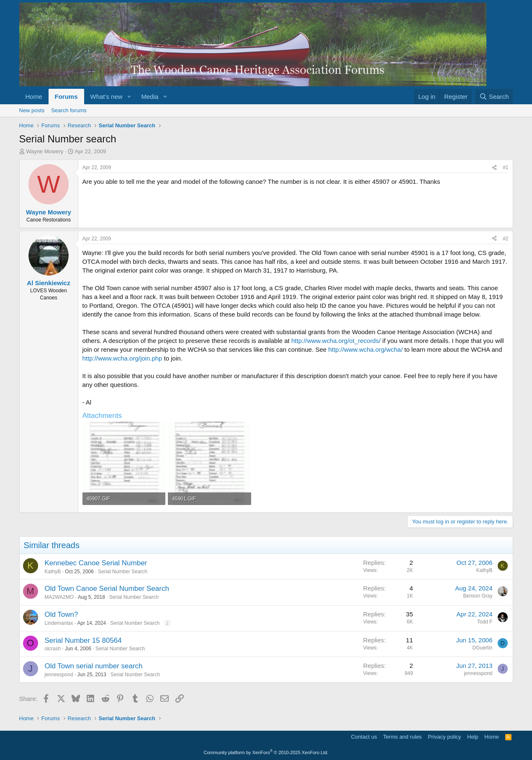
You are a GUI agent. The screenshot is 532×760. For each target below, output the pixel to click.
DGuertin (482, 648)
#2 (505, 239)
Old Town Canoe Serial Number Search (107, 589)
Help (473, 737)
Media (150, 97)
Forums (66, 97)
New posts (32, 110)
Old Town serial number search (94, 666)
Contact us (364, 737)
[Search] (494, 97)
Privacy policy (444, 737)
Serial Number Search (123, 572)
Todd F (485, 622)
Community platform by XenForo (266, 752)
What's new (107, 97)
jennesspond (59, 675)
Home (34, 97)
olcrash (53, 649)
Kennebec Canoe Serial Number (96, 563)
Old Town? (62, 614)
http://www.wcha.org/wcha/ (365, 349)
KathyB (53, 572)
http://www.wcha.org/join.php (122, 358)
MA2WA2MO (59, 597)
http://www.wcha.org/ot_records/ (336, 341)
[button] (129, 97)
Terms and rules (402, 737)
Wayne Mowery (45, 151)
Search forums (69, 110)
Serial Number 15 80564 (83, 640)
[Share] (494, 168)
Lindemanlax (59, 623)
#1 (505, 167)
